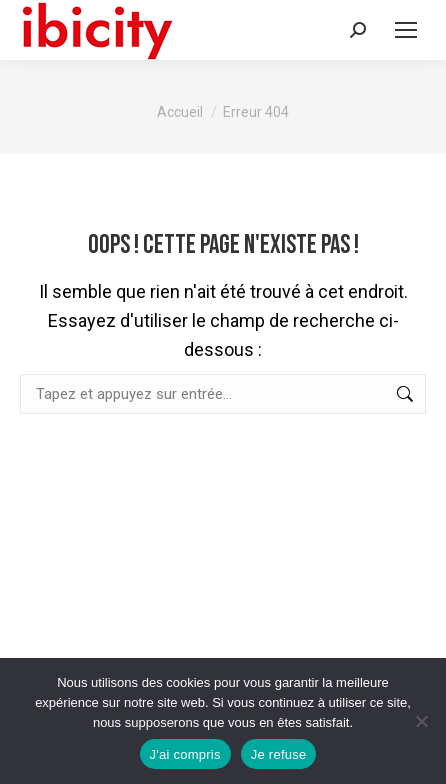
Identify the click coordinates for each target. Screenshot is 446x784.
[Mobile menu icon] (406, 30)
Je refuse (279, 754)
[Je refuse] (421, 721)
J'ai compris (185, 754)
